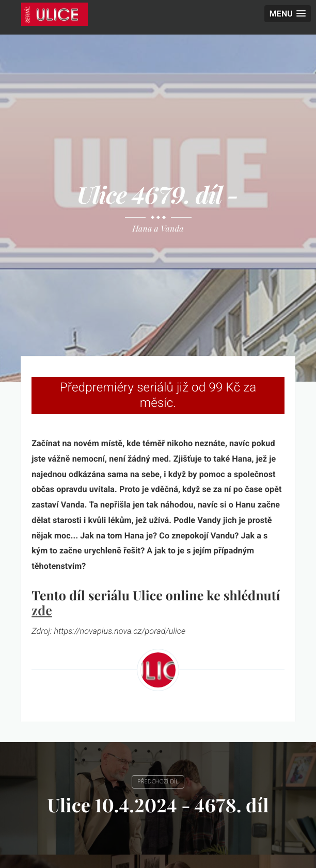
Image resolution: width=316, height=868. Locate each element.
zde (42, 610)
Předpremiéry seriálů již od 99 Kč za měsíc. (158, 395)
